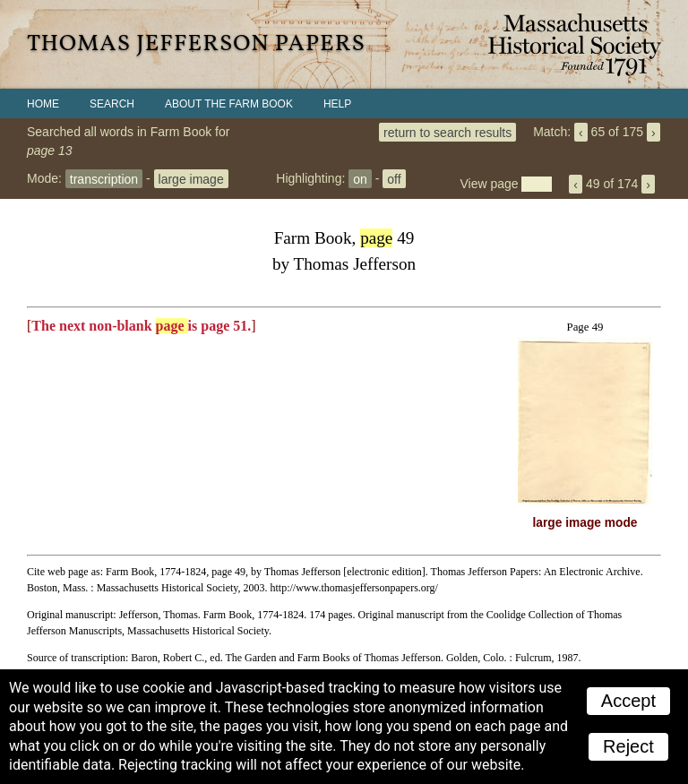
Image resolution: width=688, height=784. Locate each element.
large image (191, 178)
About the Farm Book (229, 104)
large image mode (585, 523)
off (394, 178)
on (360, 178)
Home (43, 104)
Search (112, 104)
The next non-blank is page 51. (141, 326)
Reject (628, 746)
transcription (104, 178)
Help (337, 104)
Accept (628, 701)
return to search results (447, 132)
